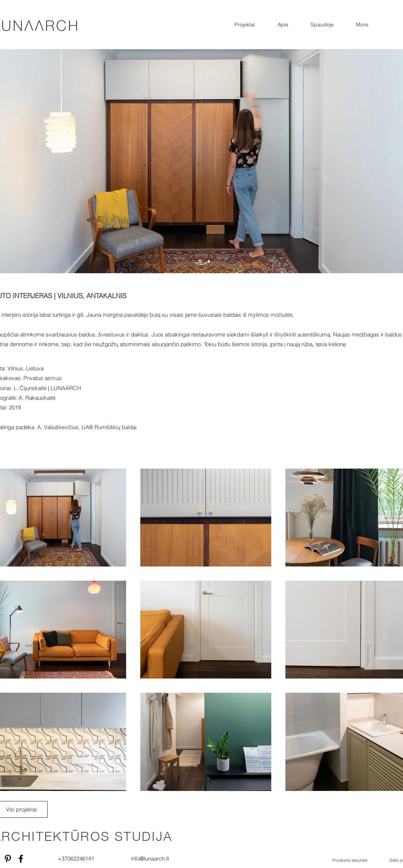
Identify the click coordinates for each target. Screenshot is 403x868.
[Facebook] (21, 859)
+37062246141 (76, 859)
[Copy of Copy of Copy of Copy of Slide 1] (200, 261)
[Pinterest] (8, 859)
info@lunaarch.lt (150, 859)
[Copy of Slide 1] (209, 261)
